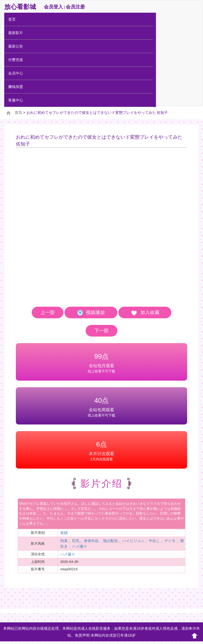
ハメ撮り (80, 546)
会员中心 (16, 73)
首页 (12, 19)
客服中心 (16, 100)
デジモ (170, 541)
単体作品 (91, 541)
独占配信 (110, 541)
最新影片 (16, 33)
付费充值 (16, 60)
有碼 (64, 533)
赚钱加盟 (16, 87)
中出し (154, 541)
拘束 (64, 541)
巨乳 (76, 541)
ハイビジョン (133, 541)
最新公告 (16, 46)
